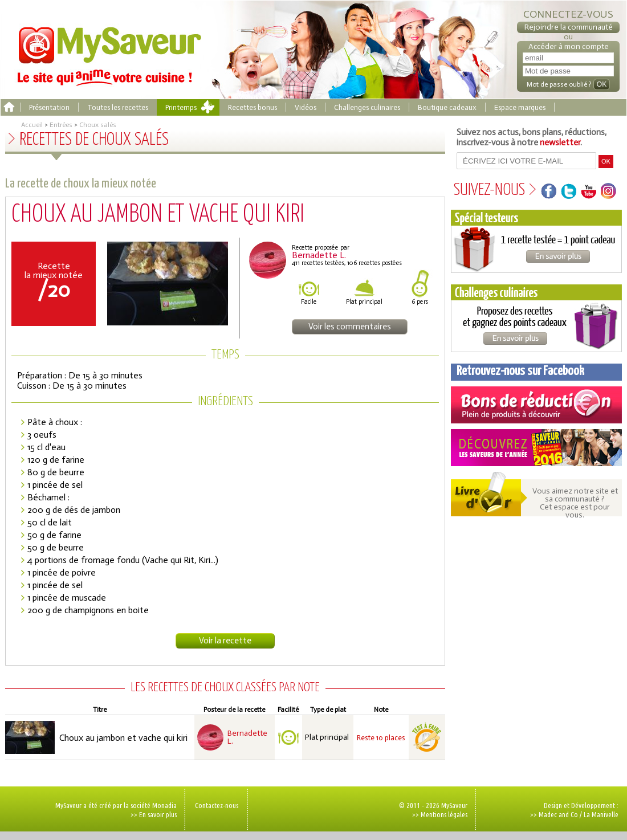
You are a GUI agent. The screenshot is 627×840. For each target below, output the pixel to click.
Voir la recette (225, 641)
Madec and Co (558, 814)
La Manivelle (601, 814)
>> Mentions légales (440, 814)
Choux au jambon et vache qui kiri (123, 738)
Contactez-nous (217, 805)
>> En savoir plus (154, 814)
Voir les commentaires (350, 327)
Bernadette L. (247, 737)
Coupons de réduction (536, 405)
